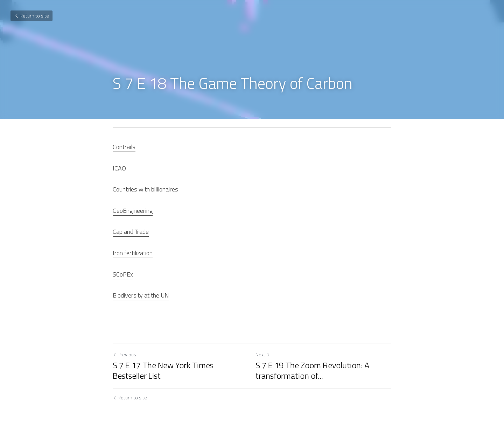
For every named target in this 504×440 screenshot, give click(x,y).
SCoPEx (123, 274)
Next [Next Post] (263, 354)
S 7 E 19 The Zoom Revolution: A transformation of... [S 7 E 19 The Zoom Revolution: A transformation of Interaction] (312, 370)
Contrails (124, 147)
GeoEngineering (133, 211)
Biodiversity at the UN (141, 295)
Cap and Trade (131, 232)
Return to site (31, 16)
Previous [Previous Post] (124, 354)
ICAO (119, 168)
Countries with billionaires (145, 189)
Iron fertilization (133, 253)
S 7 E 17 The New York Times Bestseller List (163, 370)
